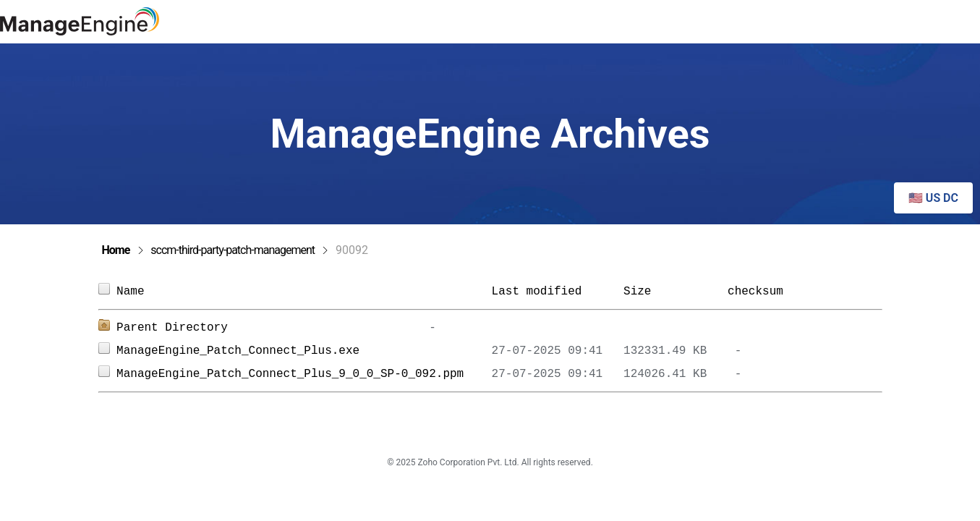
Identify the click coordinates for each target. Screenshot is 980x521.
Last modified (537, 292)
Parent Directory (172, 328)
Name (304, 292)
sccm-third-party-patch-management (233, 250)
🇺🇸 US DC (933, 198)
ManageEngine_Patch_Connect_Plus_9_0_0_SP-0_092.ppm (304, 374)
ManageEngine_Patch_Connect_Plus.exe (304, 351)
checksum (755, 292)
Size (669, 292)
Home (116, 250)
